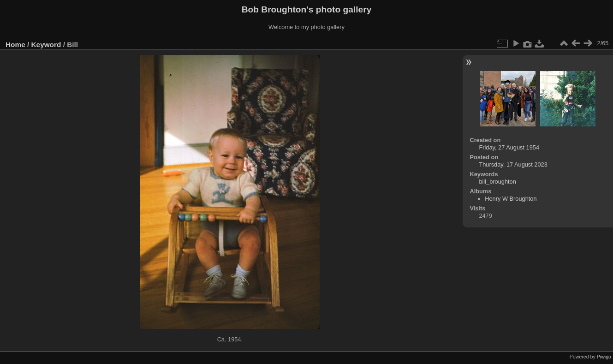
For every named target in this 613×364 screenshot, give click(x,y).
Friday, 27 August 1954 (509, 147)
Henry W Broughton (511, 199)
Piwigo (604, 357)
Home (15, 45)
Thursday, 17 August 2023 (513, 164)
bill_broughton (497, 182)
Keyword (46, 45)
